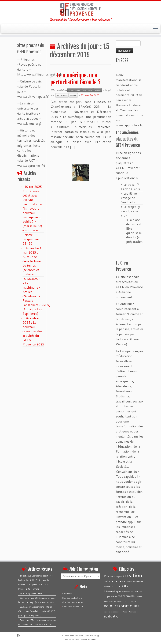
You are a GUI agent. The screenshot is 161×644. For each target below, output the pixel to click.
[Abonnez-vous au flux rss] (20, 636)
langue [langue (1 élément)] (107, 596)
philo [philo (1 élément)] (106, 602)
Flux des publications (72, 598)
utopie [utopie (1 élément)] (133, 602)
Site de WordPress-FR (73, 607)
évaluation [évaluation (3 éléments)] (112, 616)
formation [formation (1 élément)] (108, 587)
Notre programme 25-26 (31, 239)
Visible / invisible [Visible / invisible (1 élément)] (130, 612)
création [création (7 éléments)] (132, 575)
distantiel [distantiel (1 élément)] (128, 581)
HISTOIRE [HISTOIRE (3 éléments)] (122, 586)
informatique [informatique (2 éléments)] (112, 591)
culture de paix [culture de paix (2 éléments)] (113, 581)
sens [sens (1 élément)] (127, 602)
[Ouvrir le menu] (155, 29)
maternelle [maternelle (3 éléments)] (126, 596)
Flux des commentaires (73, 602)
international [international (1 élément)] (137, 592)
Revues (98, 90)
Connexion (67, 594)
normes (73, 95)
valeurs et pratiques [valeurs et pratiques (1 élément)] (113, 612)
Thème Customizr (88, 640)
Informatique (74, 90)
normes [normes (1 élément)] (139, 596)
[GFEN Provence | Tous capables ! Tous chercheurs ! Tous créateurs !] (80, 10)
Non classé (87, 90)
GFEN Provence (76, 636)
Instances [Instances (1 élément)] (126, 592)
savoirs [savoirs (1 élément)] (113, 602)
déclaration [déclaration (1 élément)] (138, 581)
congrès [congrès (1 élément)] (118, 576)
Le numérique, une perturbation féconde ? (76, 79)
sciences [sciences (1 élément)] (121, 602)
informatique (62, 95)
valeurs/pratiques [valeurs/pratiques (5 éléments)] (122, 606)
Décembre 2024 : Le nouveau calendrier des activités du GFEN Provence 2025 (33, 331)
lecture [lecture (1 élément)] (114, 596)
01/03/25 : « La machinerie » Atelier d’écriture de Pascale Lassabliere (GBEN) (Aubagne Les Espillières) (36, 296)
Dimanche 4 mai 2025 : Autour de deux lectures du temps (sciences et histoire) (32, 261)
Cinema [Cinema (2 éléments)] (109, 576)
